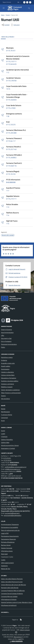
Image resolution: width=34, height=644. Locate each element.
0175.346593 (11, 100)
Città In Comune (25, 630)
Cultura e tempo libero (8, 375)
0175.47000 (11, 108)
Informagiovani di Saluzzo (9, 599)
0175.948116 (11, 166)
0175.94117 (11, 141)
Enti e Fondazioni (6, 341)
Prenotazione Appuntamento (10, 536)
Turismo (3, 396)
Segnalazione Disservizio (8, 539)
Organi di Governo (6, 330)
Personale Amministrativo (9, 344)
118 (8, 116)
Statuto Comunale (7, 548)
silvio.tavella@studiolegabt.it (13, 515)
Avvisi (3, 421)
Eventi (3, 431)
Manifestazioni (5, 412)
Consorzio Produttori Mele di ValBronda (13, 591)
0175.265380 (11, 133)
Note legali (4, 554)
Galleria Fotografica (7, 440)
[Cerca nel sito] (29, 8)
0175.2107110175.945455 (11, 63)
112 (8, 72)
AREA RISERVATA (16, 641)
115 (8, 223)
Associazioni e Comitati (8, 448)
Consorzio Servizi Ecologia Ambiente (12, 594)
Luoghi (3, 434)
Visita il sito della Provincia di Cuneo (12, 582)
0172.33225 (11, 124)
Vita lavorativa (5, 399)
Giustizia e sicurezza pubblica (10, 381)
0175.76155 (11, 174)
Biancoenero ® (18, 637)
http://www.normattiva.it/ (9, 605)
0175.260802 (11, 157)
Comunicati (4, 418)
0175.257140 (11, 149)
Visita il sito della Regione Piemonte (12, 579)
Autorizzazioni (5, 369)
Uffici (3, 335)
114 (8, 215)
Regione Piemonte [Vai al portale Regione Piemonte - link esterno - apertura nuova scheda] (7, 2)
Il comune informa (7, 415)
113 (8, 207)
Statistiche (4, 566)
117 (8, 191)
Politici (3, 347)
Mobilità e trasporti (7, 387)
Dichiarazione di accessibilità (10, 527)
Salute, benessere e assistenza (10, 390)
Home (3, 15)
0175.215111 (11, 199)
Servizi (8, 15)
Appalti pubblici (6, 366)
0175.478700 (11, 81)
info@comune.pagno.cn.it (13, 469)
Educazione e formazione (9, 378)
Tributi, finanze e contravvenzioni (11, 393)
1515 (8, 89)
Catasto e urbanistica (7, 372)
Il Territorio (4, 437)
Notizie (3, 409)
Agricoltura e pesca (7, 357)
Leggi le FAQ (5, 533)
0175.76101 (11, 51)
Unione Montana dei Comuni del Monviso (13, 585)
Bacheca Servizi (6, 545)
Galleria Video (5, 442)
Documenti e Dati (6, 338)
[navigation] (4, 8)
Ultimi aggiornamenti (7, 563)
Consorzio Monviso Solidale (9, 596)
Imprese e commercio (7, 384)
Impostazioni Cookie (7, 557)
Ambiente (4, 360)
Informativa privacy (7, 551)
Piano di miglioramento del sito (10, 530)
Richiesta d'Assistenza (8, 542)
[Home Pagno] (16, 8)
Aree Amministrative (7, 332)
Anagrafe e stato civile (8, 363)
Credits (3, 560)
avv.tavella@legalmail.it (12, 513)
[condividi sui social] (5, 25)
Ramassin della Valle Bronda (10, 588)
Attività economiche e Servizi (10, 445)
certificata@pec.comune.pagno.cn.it (16, 467)
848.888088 (11, 182)
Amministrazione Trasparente (10, 524)
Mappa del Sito (6, 569)
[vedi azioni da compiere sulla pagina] (15, 25)
